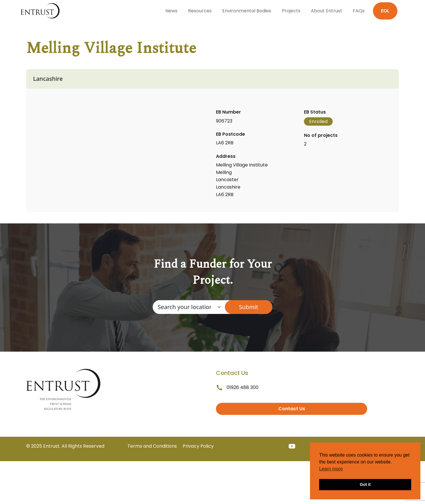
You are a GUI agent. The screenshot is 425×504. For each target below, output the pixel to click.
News (171, 11)
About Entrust (327, 11)
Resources (200, 11)
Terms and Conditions (152, 446)
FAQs (359, 11)
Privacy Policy (198, 446)
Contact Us (292, 409)
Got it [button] (365, 484)
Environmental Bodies (247, 11)
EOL (385, 11)
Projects (291, 11)
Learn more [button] (331, 469)
